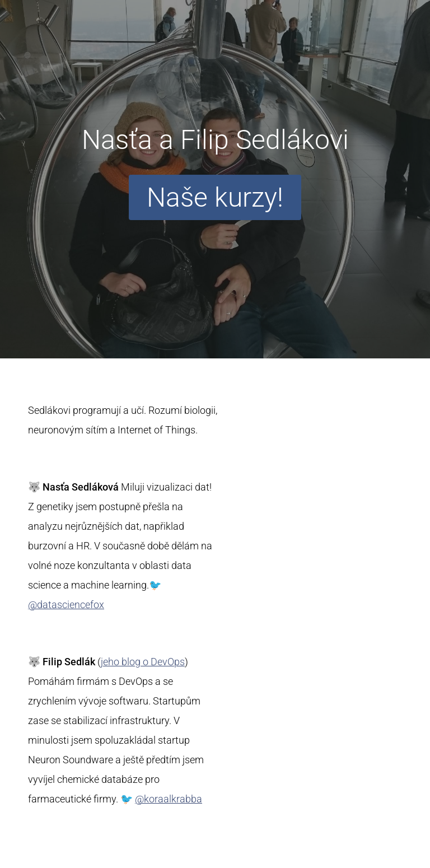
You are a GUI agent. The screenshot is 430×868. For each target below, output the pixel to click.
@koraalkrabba (169, 799)
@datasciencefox (66, 605)
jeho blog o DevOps (143, 662)
